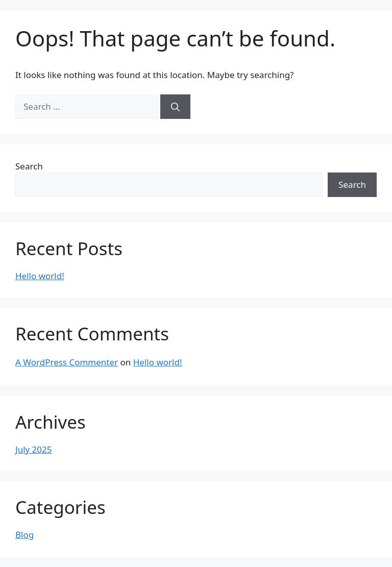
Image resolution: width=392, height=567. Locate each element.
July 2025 (34, 449)
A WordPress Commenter (67, 362)
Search (29, 166)
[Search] (175, 107)
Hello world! (40, 276)
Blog (24, 535)
